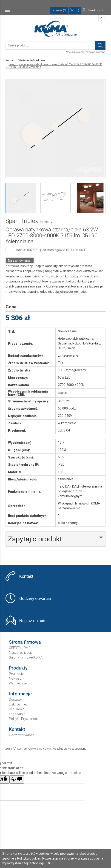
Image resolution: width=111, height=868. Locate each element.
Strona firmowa (25, 642)
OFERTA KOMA (20, 648)
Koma (9, 60)
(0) (75, 10)
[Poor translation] (17, 779)
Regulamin (17, 709)
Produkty (18, 668)
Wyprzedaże (18, 683)
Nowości (16, 678)
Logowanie (17, 714)
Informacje (20, 694)
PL (101, 18)
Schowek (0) (59, 10)
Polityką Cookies (29, 858)
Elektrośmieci (19, 704)
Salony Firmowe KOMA (26, 657)
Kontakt (26, 576)
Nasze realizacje (21, 653)
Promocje (16, 674)
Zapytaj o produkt (35, 539)
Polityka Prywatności (24, 719)
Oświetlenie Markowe (31, 60)
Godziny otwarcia (35, 598)
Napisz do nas (32, 621)
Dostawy (15, 700)
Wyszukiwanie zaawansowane (86, 52)
